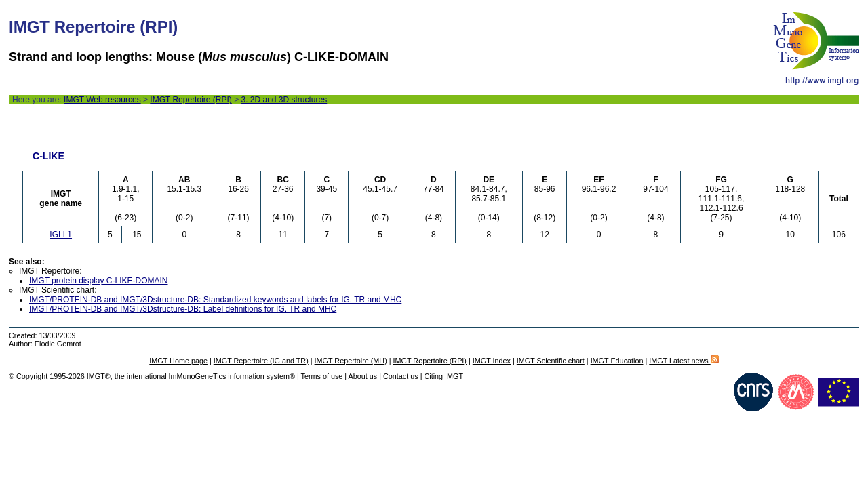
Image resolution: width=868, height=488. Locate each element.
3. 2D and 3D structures (284, 100)
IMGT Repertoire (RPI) (191, 100)
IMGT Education (617, 361)
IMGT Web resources (102, 100)
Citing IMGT (443, 376)
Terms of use (322, 376)
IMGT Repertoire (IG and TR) (261, 361)
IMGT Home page (178, 361)
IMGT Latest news (684, 361)
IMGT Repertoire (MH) (351, 361)
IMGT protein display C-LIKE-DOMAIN (99, 281)
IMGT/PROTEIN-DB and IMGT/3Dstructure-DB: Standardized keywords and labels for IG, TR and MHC (215, 300)
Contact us (401, 376)
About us (363, 376)
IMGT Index (492, 361)
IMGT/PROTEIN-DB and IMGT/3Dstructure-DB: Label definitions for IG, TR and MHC (183, 309)
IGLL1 (61, 235)
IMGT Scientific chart (551, 361)
